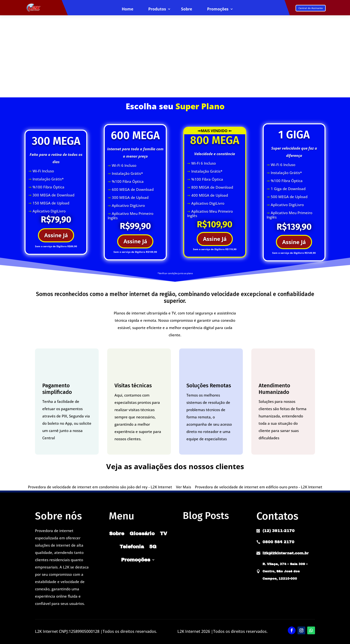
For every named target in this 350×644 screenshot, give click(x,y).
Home (127, 9)
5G (153, 547)
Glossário (142, 534)
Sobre (187, 9)
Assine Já (56, 235)
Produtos (157, 9)
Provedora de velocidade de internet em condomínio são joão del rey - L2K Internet (100, 487)
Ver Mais (184, 487)
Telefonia (132, 547)
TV (164, 534)
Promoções (218, 9)
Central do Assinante (311, 8)
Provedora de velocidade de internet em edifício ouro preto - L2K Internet (259, 487)
